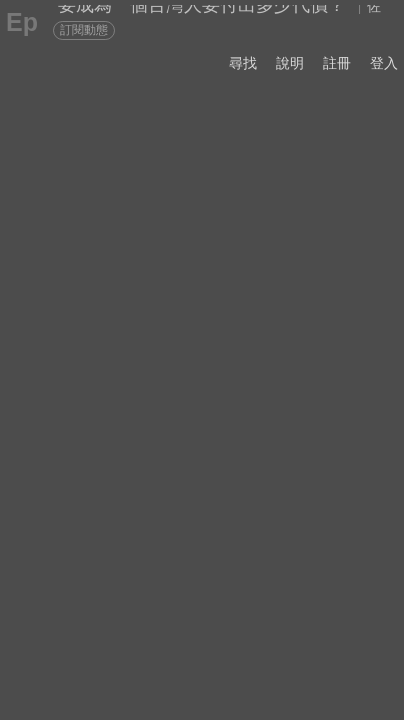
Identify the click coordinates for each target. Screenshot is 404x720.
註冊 (337, 63)
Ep (22, 22)
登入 (384, 63)
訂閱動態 (84, 30)
